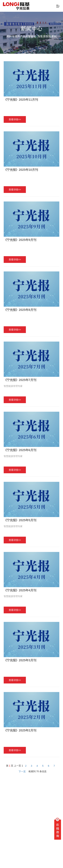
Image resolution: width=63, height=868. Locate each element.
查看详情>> (15, 119)
